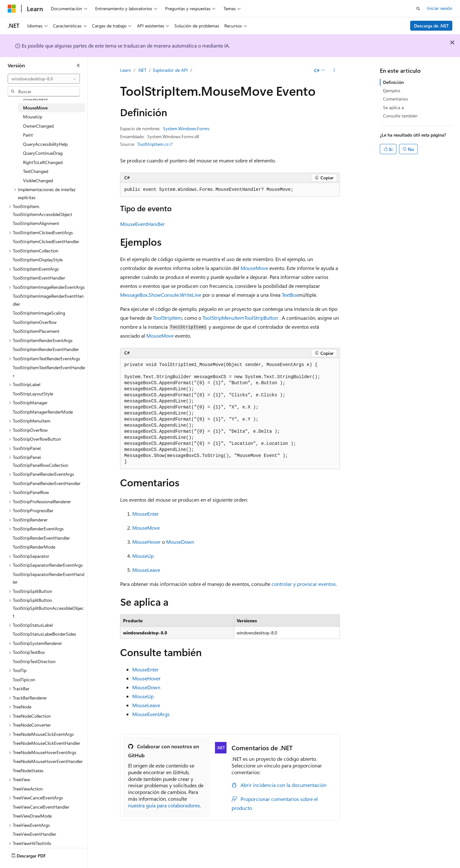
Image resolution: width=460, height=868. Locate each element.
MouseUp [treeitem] (33, 117)
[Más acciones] (334, 71)
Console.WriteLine (181, 295)
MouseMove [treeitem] (35, 108)
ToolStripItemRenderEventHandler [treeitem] (46, 349)
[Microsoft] (12, 9)
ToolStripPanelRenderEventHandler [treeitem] (47, 483)
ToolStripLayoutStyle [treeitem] (33, 394)
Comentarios (395, 99)
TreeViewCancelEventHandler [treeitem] (41, 807)
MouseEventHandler (142, 224)
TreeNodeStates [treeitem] (28, 771)
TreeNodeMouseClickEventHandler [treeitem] (46, 743)
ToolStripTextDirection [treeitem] (34, 661)
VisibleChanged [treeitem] (38, 180)
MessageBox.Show (141, 295)
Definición (393, 82)
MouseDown (180, 542)
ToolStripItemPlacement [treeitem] (36, 331)
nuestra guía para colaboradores (164, 805)
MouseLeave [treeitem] (35, 98)
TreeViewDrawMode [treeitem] (32, 816)
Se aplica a (393, 107)
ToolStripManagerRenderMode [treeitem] (43, 412)
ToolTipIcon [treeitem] (24, 680)
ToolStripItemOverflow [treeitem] (35, 322)
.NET (142, 70)
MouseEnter (146, 514)
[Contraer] (78, 65)
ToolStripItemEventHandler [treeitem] (39, 278)
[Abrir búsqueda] (418, 9)
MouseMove (254, 268)
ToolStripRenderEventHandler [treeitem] (41, 538)
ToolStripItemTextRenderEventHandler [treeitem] (49, 371)
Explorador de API (170, 70)
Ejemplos (392, 90)
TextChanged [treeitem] (36, 171)
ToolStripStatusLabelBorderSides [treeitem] (44, 634)
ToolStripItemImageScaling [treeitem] (39, 313)
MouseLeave (146, 570)
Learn (126, 70)
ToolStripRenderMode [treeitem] (34, 547)
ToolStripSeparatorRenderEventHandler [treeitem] (49, 578)
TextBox (290, 295)
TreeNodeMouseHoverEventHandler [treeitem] (48, 761)
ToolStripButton (261, 318)
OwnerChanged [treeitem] (38, 126)
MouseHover (146, 542)
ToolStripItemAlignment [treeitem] (36, 223)
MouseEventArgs (151, 714)
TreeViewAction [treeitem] (28, 789)
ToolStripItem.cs (153, 144)
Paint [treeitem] (28, 135)
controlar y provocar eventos (304, 584)
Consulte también (400, 116)
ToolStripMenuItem (223, 318)
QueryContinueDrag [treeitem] (43, 153)
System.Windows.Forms (186, 128)
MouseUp (143, 556)
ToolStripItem (168, 318)
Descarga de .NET (431, 26)
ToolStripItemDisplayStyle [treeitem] (38, 260)
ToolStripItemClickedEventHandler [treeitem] (46, 241)
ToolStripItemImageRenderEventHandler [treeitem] (48, 300)
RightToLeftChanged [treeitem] (43, 162)
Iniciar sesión (440, 8)
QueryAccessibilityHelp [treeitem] (45, 144)
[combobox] (44, 79)
